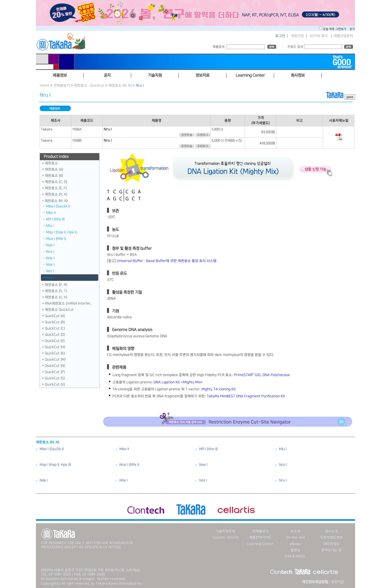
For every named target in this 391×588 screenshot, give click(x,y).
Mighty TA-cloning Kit (219, 389)
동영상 (295, 550)
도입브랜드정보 (332, 537)
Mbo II (51, 213)
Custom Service (226, 537)
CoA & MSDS (295, 556)
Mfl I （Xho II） (55, 219)
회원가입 (297, 36)
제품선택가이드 (260, 537)
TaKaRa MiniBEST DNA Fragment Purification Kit (246, 396)
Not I (50, 271)
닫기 (352, 29)
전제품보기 (62, 85)
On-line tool (295, 537)
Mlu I (50, 226)
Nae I (50, 245)
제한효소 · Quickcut (90, 85)
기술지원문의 (225, 531)
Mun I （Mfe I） (56, 239)
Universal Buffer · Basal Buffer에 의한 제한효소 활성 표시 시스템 (167, 261)
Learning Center (260, 544)
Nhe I (50, 265)
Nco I (50, 252)
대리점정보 (332, 544)
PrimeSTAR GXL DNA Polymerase (262, 375)
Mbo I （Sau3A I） (58, 206)
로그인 (280, 36)
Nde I (50, 258)
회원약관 (337, 582)
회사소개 (331, 531)
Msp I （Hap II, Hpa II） (55, 465)
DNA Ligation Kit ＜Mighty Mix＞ (178, 382)
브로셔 (295, 531)
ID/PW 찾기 (319, 36)
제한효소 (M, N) (120, 85)
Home (45, 85)
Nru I (50, 278)
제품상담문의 (343, 36)
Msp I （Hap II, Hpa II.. (62, 232)
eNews (295, 544)
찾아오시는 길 (331, 550)
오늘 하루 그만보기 (335, 29)
